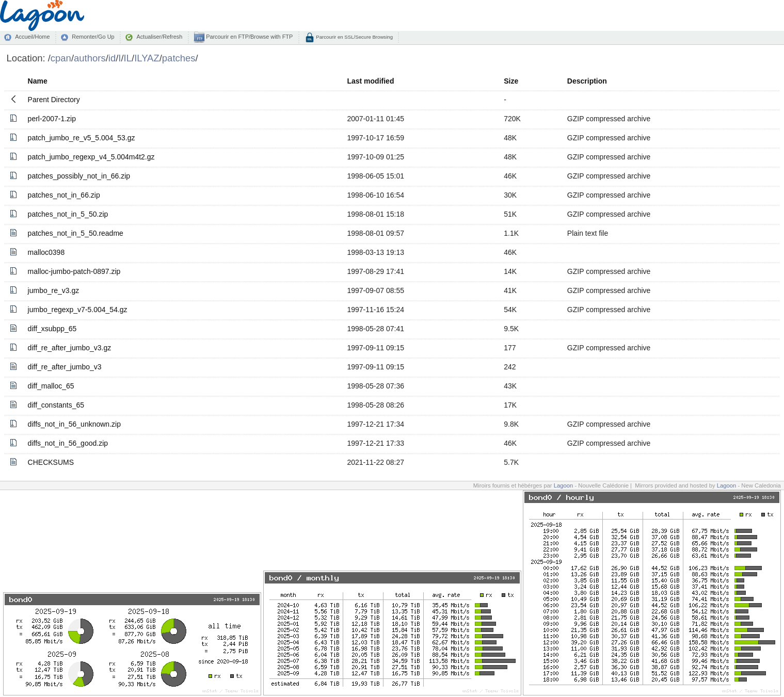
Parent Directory (54, 100)
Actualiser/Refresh (159, 37)
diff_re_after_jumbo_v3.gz (70, 348)
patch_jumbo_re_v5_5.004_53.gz (82, 138)
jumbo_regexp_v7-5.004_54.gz (78, 310)
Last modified (370, 81)
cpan (61, 58)
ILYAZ (147, 58)
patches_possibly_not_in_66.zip (79, 176)
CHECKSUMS (51, 462)
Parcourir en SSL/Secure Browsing (354, 37)
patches (179, 58)
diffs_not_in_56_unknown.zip (74, 424)
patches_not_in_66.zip (64, 195)
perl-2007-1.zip (52, 119)
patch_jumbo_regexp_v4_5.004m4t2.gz (91, 157)
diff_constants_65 (56, 405)
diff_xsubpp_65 (52, 329)
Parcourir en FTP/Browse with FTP (249, 37)
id (112, 58)
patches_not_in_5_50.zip (68, 214)
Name (38, 81)
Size (511, 81)
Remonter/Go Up (93, 37)
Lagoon (564, 485)
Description (587, 81)
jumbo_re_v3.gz (54, 290)
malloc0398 (46, 252)
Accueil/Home (32, 37)
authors (90, 58)
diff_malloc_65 (51, 386)
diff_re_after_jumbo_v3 (65, 367)
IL (128, 58)
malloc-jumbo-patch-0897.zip (74, 271)
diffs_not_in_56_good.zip (68, 443)
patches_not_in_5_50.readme (76, 233)
